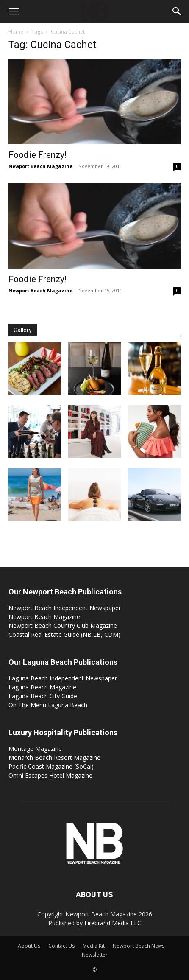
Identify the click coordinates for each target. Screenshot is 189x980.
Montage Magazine (35, 749)
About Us (29, 946)
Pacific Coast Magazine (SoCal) (51, 766)
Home (16, 32)
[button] (14, 11)
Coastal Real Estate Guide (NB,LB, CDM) (64, 634)
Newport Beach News (139, 946)
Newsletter (95, 955)
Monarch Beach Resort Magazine (54, 757)
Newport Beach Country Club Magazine (63, 626)
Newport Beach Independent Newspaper (65, 608)
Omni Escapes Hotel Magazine (50, 775)
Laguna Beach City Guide (43, 696)
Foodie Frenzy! (38, 155)
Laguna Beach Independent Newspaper (63, 678)
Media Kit (94, 946)
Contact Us (61, 946)
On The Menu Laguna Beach (48, 705)
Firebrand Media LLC (113, 923)
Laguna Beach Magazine (42, 687)
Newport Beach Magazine (40, 166)
